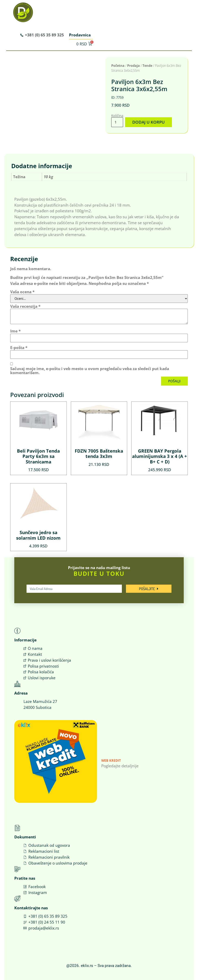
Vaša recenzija (25, 306)
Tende (147, 65)
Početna (118, 65)
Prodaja (133, 65)
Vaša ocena (22, 291)
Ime (15, 331)
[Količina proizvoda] (117, 122)
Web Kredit (111, 760)
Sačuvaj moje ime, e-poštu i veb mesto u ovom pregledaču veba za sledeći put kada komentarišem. (90, 370)
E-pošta (19, 347)
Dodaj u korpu (148, 122)
